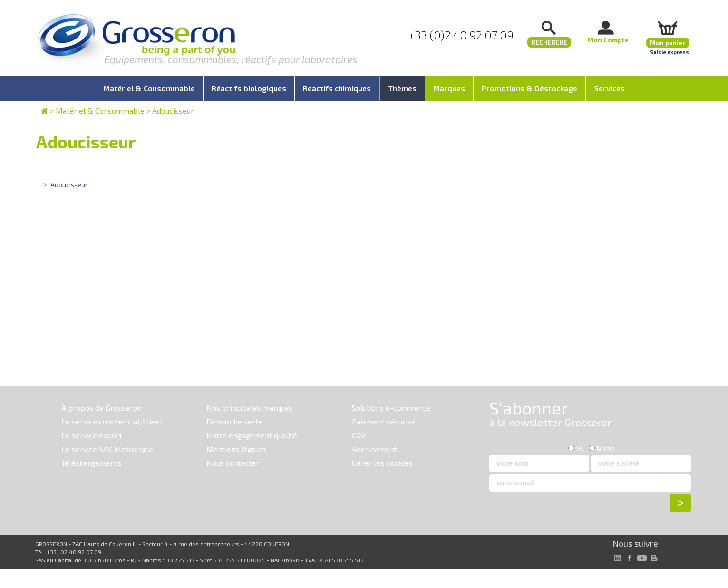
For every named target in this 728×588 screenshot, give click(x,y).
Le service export (92, 435)
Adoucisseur (173, 111)
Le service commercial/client (112, 421)
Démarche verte (234, 421)
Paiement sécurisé (384, 421)
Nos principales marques (250, 408)
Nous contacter (233, 463)
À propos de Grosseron (102, 408)
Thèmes (402, 88)
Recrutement (374, 449)
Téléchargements (91, 463)
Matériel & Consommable (100, 111)
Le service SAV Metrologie (107, 449)
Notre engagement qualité (252, 435)
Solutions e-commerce (391, 408)
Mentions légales (236, 449)
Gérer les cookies (382, 463)
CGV (359, 435)
